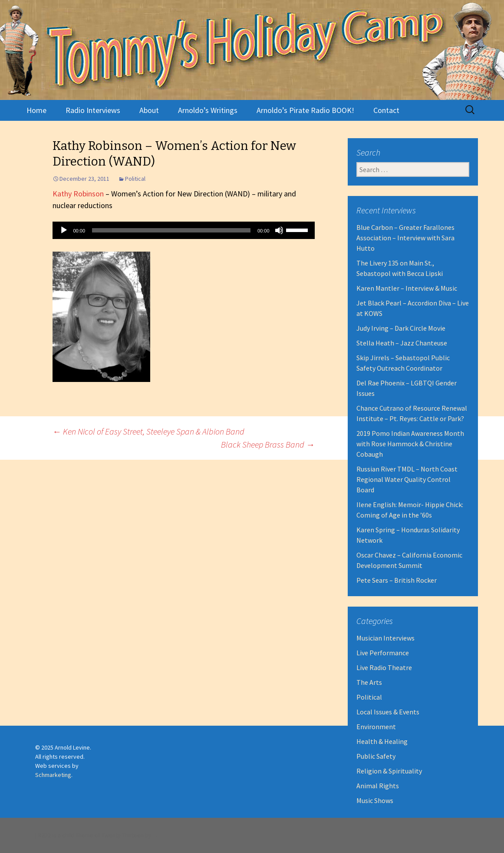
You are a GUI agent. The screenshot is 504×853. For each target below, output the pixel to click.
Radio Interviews (93, 110)
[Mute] (279, 230)
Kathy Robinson (78, 194)
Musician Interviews (385, 638)
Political (135, 179)
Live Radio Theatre (384, 667)
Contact (386, 110)
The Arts (369, 682)
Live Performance (383, 653)
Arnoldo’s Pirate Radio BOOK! (305, 110)
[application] (184, 230)
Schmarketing (53, 775)
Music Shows (375, 800)
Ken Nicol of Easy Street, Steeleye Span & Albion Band (148, 431)
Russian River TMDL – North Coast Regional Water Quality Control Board (407, 479)
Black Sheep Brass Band (268, 444)
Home (36, 110)
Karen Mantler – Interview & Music (407, 288)
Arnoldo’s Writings (208, 110)
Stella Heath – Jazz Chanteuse (402, 343)
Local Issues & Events (388, 712)
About (149, 110)
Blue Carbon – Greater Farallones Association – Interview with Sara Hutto (405, 238)
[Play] (64, 230)
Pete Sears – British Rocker (397, 580)
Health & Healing (382, 741)
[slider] (171, 230)
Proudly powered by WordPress (30, 837)
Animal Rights (378, 786)
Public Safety (376, 756)
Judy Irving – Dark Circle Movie (401, 328)
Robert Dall (155, 837)
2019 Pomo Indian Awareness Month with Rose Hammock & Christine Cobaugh (410, 444)
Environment (376, 727)
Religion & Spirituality (389, 771)
